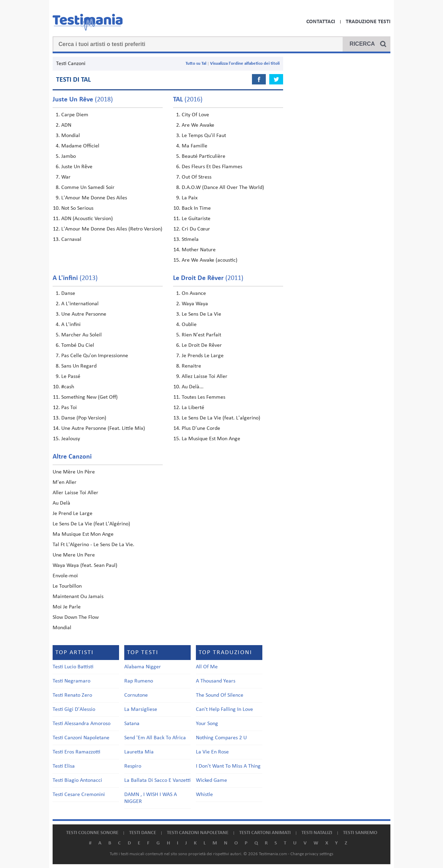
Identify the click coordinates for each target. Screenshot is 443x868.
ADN (66, 125)
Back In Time (196, 208)
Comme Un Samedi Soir (88, 188)
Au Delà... (193, 387)
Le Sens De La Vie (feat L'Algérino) (91, 524)
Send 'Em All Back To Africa (155, 738)
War (66, 177)
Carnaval (71, 239)
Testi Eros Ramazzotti (76, 752)
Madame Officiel (80, 146)
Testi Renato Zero (72, 695)
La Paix (190, 198)
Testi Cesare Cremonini (79, 795)
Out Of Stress (197, 177)
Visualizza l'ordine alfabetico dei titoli (245, 64)
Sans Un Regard (79, 366)
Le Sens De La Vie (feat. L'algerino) (221, 418)
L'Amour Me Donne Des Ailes (94, 198)
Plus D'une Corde (201, 428)
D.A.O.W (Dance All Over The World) (223, 188)
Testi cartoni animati (265, 833)
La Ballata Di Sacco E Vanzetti (157, 780)
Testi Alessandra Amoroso (82, 724)
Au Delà (61, 503)
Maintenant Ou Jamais (78, 597)
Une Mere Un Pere (74, 555)
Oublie (189, 325)
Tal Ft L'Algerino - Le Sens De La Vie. (93, 545)
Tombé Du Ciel (78, 345)
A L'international (80, 304)
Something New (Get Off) (89, 397)
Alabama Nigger (143, 667)
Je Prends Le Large (203, 356)
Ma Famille (195, 146)
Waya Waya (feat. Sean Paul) (85, 566)
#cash (68, 387)
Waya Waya (195, 304)
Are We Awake (198, 125)
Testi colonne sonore (92, 833)
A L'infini (71, 325)
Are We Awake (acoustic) (210, 260)
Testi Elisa (64, 766)
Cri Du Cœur (196, 229)
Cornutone (136, 695)
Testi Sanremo (360, 833)
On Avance (194, 293)
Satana (132, 724)
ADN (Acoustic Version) (87, 219)
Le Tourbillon (67, 586)
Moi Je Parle (67, 607)
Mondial (71, 136)
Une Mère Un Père (74, 472)
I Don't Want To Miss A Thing (228, 766)
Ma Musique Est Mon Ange (83, 534)
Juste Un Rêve (77, 167)
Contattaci (321, 22)
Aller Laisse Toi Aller (75, 493)
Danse (68, 293)
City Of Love (195, 115)
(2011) (208, 278)
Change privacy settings (312, 854)
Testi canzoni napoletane (198, 833)
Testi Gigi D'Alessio (74, 709)
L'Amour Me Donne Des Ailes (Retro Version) (112, 229)
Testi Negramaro (71, 681)
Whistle (204, 795)
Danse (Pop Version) (84, 418)
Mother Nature (199, 250)
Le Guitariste (196, 219)
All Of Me (207, 667)
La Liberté (193, 408)
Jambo (69, 156)
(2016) (188, 100)
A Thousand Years (216, 681)
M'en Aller (65, 482)
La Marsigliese (141, 709)
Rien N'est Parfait (201, 335)
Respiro (133, 766)
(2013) (75, 278)
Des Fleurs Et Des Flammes (212, 167)
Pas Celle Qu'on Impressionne (95, 356)
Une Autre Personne (84, 314)
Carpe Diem (75, 115)
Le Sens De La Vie (201, 314)
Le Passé (71, 377)
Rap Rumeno (139, 681)
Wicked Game (211, 780)
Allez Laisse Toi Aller (205, 377)
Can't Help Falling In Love (224, 709)
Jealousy (71, 439)
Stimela (190, 239)
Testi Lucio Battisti (73, 667)
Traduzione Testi (368, 22)
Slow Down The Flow (76, 617)
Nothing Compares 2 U (221, 738)
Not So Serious (77, 208)
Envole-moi (65, 576)
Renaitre (191, 366)
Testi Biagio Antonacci (77, 780)
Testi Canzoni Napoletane (81, 738)
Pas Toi (69, 408)
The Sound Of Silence (220, 695)
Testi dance (143, 833)
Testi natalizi (317, 833)
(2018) (83, 100)
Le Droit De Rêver (202, 345)
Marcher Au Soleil (82, 335)
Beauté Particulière (204, 156)
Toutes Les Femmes (204, 397)
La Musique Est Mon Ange (211, 439)
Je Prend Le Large (73, 514)
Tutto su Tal (196, 64)
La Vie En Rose (212, 752)
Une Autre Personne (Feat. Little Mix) (103, 428)
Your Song (207, 724)
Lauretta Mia (139, 752)
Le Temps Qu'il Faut (204, 136)
